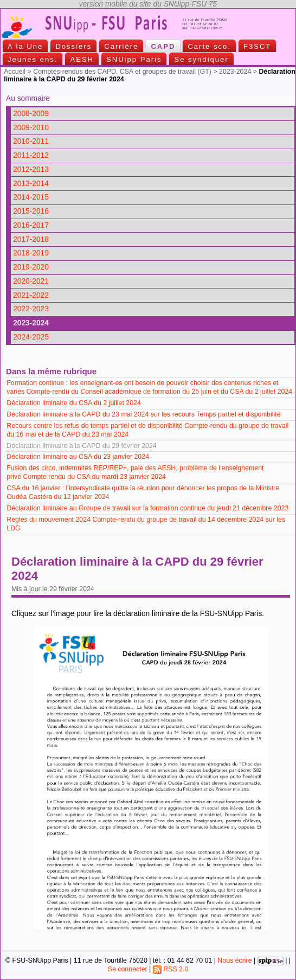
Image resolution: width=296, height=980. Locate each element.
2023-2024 (235, 72)
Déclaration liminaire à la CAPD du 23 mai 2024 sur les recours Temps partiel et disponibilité (143, 414)
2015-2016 (31, 211)
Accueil (15, 72)
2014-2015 (31, 197)
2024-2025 (31, 337)
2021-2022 (31, 295)
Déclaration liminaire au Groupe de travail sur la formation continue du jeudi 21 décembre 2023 (147, 508)
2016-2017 (31, 225)
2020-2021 (31, 281)
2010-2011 (31, 141)
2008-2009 (31, 114)
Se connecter (128, 969)
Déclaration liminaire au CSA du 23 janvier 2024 (79, 457)
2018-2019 (31, 253)
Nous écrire (234, 960)
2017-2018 (31, 239)
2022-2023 (31, 309)
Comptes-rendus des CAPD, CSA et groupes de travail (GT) (122, 72)
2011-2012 (31, 155)
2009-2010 (31, 128)
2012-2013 (31, 169)
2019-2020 (31, 267)
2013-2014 (31, 184)
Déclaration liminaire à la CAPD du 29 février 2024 (82, 446)
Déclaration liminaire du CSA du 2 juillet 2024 (75, 403)
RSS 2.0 (171, 969)
